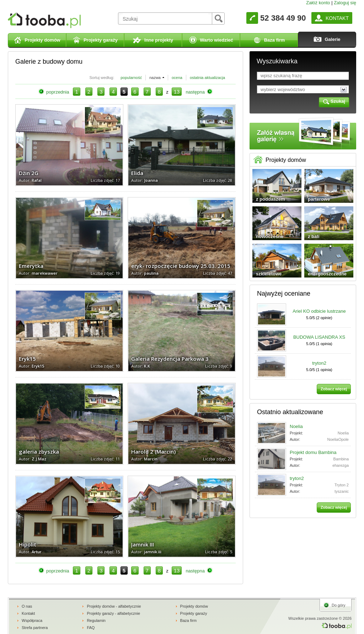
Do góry (339, 605)
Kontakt (28, 613)
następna (195, 92)
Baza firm (188, 620)
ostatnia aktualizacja (207, 78)
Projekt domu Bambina (313, 452)
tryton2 (319, 363)
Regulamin (96, 620)
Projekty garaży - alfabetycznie (113, 613)
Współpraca (32, 620)
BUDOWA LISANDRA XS (319, 337)
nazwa (155, 78)
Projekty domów (194, 606)
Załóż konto (318, 3)
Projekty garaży (194, 613)
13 (177, 92)
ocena (177, 78)
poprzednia (58, 92)
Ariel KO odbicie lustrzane (319, 311)
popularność (131, 78)
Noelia (296, 426)
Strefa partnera (35, 628)
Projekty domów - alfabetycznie (114, 606)
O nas (27, 606)
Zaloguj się (345, 3)
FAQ (91, 628)
